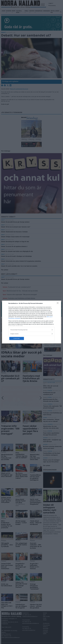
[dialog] (32, 322)
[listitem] (32, 330)
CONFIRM (17, 338)
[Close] (58, 303)
